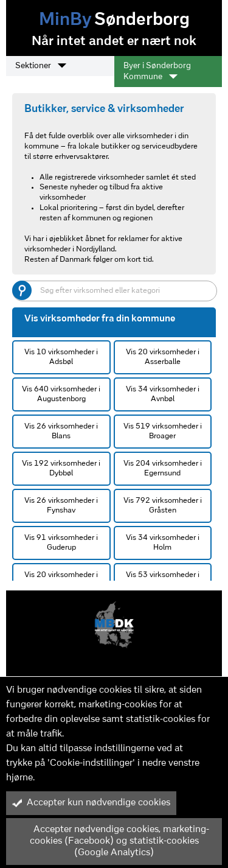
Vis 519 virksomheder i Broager (163, 431)
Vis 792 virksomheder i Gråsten (163, 506)
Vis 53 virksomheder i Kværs (163, 580)
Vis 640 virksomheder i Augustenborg (61, 394)
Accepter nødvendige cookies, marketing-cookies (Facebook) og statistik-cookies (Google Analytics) (111, 841)
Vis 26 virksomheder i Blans (61, 431)
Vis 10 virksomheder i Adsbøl (61, 357)
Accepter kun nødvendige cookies (91, 803)
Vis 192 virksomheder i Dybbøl (61, 468)
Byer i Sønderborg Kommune (157, 72)
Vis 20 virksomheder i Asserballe (163, 357)
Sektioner (41, 66)
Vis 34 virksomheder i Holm (163, 543)
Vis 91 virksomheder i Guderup (61, 543)
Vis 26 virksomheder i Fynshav (61, 506)
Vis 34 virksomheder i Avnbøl (163, 394)
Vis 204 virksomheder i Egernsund (163, 468)
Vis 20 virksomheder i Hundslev (61, 580)
